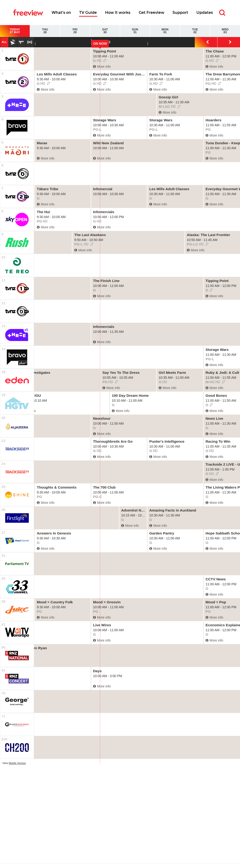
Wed (225, 31)
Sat (105, 31)
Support (180, 13)
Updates (205, 13)
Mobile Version (17, 763)
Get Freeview (152, 13)
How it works (118, 13)
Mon (165, 31)
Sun (135, 31)
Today (15, 31)
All (4, 42)
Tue (195, 31)
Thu (45, 31)
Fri (75, 31)
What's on (61, 13)
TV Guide (88, 13)
